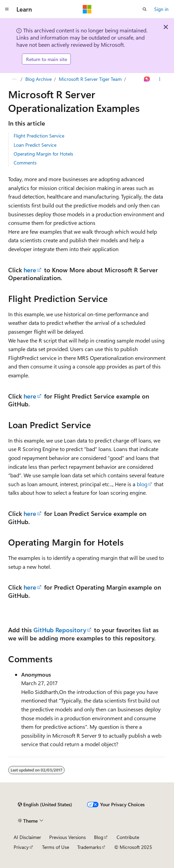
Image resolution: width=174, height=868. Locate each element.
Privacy (21, 847)
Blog (99, 837)
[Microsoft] (87, 9)
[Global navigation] (7, 9)
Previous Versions (68, 837)
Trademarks (89, 847)
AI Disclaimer (27, 837)
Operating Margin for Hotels (43, 154)
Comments (25, 163)
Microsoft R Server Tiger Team (90, 79)
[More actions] (160, 79)
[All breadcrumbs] (14, 79)
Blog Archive (38, 79)
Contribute (128, 837)
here (30, 270)
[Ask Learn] (147, 79)
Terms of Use (56, 847)
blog (142, 484)
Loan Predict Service (35, 145)
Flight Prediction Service (39, 136)
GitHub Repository (60, 630)
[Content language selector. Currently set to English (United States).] (45, 805)
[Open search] (145, 9)
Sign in (161, 9)
